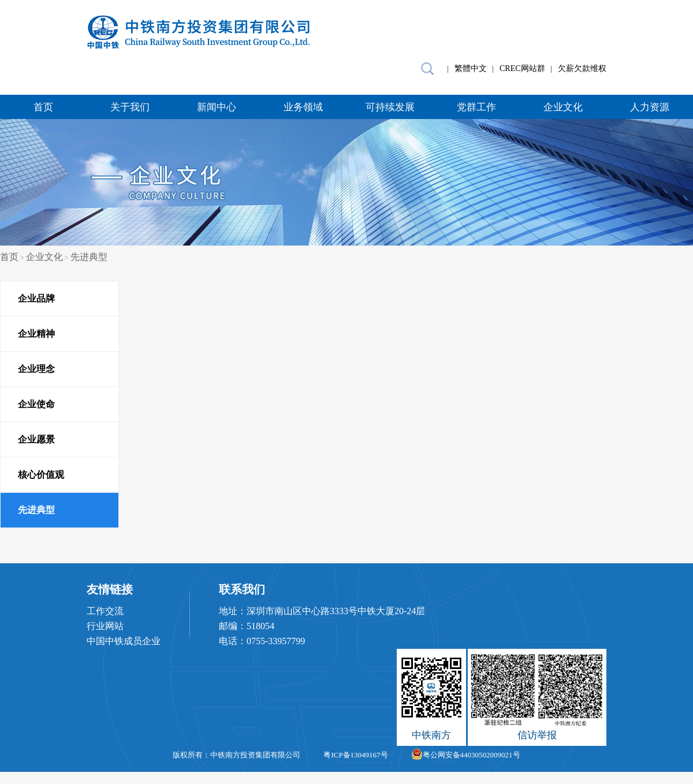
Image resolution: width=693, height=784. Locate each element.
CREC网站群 (522, 68)
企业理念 (36, 369)
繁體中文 (471, 68)
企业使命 (36, 404)
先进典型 (89, 257)
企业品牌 (36, 298)
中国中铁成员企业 (124, 641)
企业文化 (563, 107)
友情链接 (110, 589)
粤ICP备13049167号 (355, 755)
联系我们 (242, 589)
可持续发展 (390, 107)
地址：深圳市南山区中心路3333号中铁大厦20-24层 (322, 611)
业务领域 (303, 107)
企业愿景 (36, 439)
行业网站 (105, 626)
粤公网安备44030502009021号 (466, 755)
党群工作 (476, 107)
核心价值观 (41, 475)
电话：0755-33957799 (262, 641)
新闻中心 (217, 107)
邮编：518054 (247, 626)
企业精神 (36, 334)
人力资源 (650, 107)
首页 (43, 107)
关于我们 (130, 107)
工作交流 (105, 611)
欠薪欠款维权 (582, 68)
